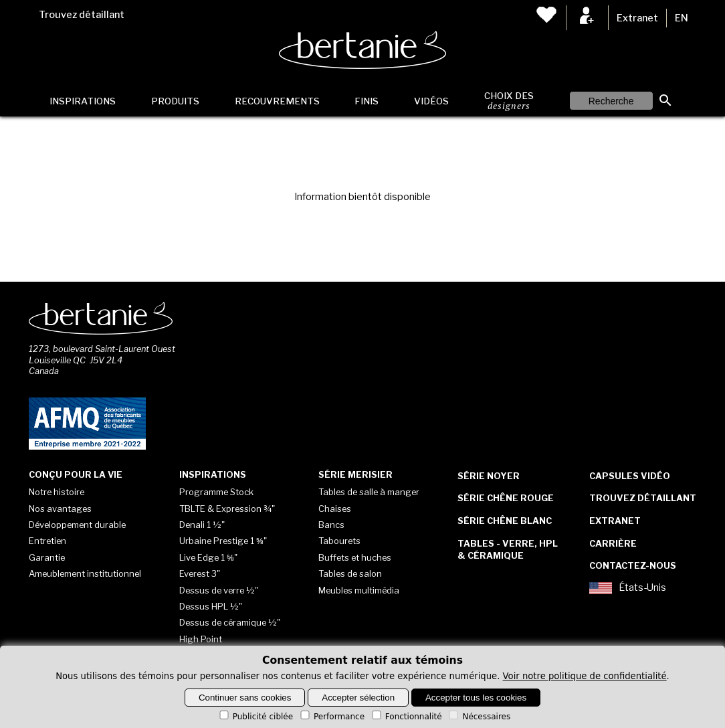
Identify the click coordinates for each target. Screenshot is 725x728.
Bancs (331, 525)
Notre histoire (57, 492)
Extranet (637, 18)
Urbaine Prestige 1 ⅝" (223, 541)
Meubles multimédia (359, 590)
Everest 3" (200, 573)
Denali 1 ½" (202, 525)
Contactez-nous (633, 565)
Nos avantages (60, 509)
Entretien (47, 541)
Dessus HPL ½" (211, 606)
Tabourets (339, 541)
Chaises (335, 509)
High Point (201, 639)
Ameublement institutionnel (85, 573)
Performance (331, 717)
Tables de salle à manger (369, 492)
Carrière (613, 543)
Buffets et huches (355, 557)
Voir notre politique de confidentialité (585, 676)
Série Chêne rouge (506, 498)
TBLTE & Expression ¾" (227, 509)
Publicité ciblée (255, 717)
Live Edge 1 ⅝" (208, 557)
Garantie (47, 557)
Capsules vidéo (630, 476)
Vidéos (431, 101)
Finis (367, 101)
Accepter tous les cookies (476, 698)
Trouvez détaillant (82, 15)
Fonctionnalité (406, 717)
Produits (175, 101)
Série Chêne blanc (505, 521)
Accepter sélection (358, 698)
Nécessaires (479, 717)
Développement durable (77, 525)
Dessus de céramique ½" (230, 622)
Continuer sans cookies (245, 698)
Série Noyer (489, 476)
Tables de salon (350, 573)
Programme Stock (216, 492)
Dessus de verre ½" (219, 590)
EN (682, 18)
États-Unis (628, 588)
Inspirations (83, 101)
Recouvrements (277, 101)
